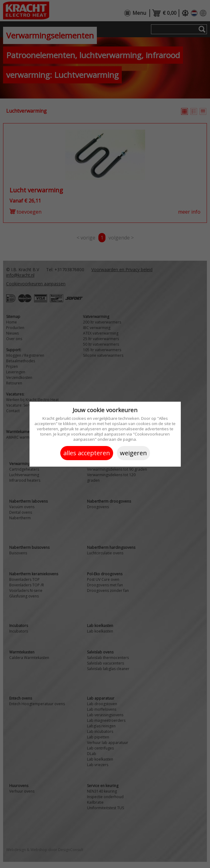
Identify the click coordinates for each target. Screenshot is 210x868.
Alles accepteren (87, 453)
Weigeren (133, 453)
